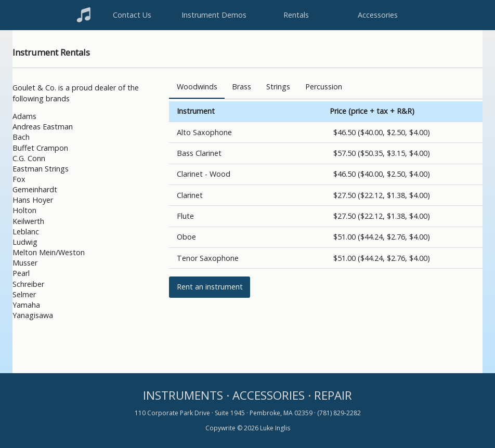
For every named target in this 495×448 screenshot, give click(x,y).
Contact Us (132, 15)
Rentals (296, 15)
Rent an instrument (210, 287)
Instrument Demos (214, 15)
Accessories (378, 15)
